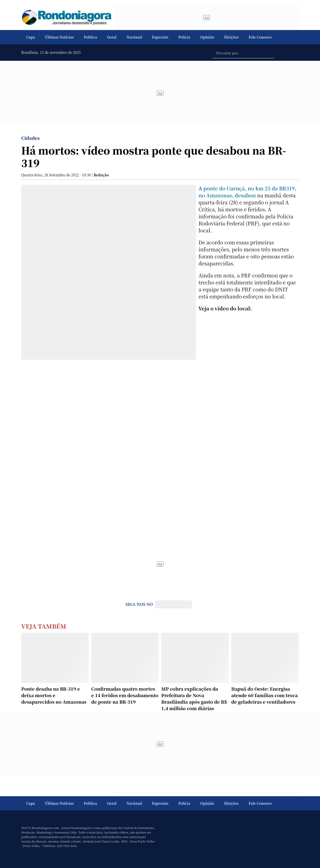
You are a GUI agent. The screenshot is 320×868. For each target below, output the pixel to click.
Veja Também (44, 626)
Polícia (184, 37)
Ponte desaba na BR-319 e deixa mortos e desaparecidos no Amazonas (54, 695)
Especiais (160, 37)
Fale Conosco (260, 37)
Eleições (231, 37)
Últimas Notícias (59, 37)
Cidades (30, 138)
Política (90, 37)
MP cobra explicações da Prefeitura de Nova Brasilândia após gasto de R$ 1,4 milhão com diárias (194, 698)
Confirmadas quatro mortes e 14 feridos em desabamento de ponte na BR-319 (125, 695)
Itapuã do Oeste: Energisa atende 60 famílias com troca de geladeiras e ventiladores (264, 695)
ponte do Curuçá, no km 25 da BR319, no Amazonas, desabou (247, 192)
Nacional (134, 37)
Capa (31, 37)
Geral (112, 37)
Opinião (207, 37)
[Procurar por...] (243, 53)
